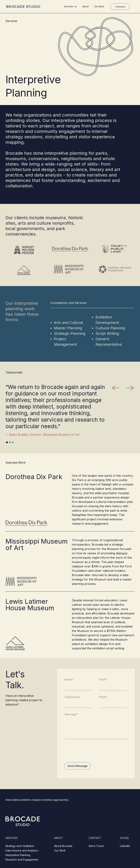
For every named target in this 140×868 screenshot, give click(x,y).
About (86, 6)
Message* (71, 714)
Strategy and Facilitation (20, 846)
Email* (103, 679)
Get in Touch (96, 846)
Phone (103, 697)
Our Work (99, 6)
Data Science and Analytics (22, 850)
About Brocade (63, 846)
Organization (72, 697)
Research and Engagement (22, 860)
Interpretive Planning (18, 855)
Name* (69, 679)
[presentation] (92, 751)
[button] (71, 7)
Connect (120, 7)
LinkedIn (125, 846)
